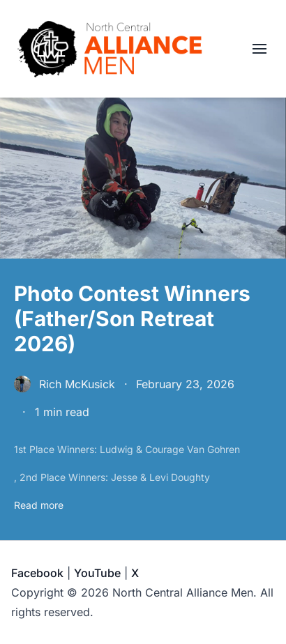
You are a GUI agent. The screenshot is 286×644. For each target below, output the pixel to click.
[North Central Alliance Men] (110, 49)
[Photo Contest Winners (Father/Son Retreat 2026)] (143, 397)
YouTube (97, 573)
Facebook (37, 573)
